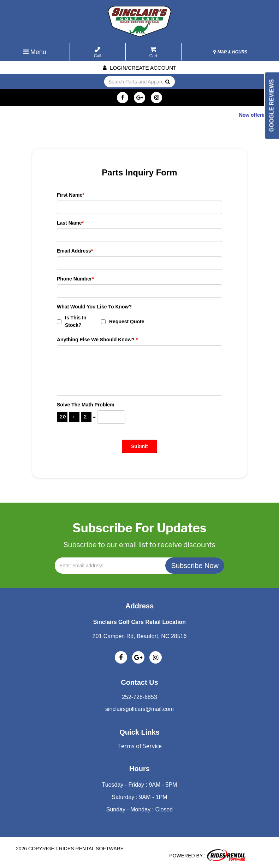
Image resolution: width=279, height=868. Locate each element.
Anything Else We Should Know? (97, 340)
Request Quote (123, 322)
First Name (71, 195)
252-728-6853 (139, 697)
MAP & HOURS (230, 52)
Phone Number (75, 279)
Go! (167, 82)
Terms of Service (139, 746)
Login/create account (139, 68)
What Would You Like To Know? (94, 307)
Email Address (75, 251)
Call (98, 53)
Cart (153, 53)
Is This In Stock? (72, 321)
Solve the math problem (86, 405)
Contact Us (139, 682)
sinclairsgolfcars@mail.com (139, 709)
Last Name (70, 223)
